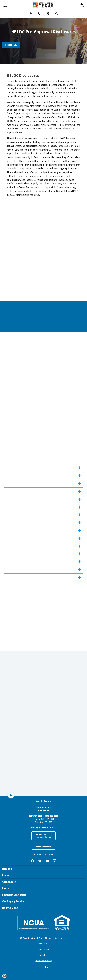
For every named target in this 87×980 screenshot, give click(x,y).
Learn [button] (6, 888)
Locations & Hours (44, 807)
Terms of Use (43, 949)
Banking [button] (7, 869)
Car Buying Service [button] (13, 901)
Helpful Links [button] (10, 908)
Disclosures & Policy (44, 961)
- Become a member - (43, 847)
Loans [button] (6, 875)
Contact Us (44, 810)
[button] (43, 468)
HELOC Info (11, 45)
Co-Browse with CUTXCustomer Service (43, 836)
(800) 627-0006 (51, 816)
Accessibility (43, 944)
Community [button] (9, 882)
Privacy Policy (44, 955)
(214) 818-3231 (36, 816)
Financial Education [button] (14, 895)
